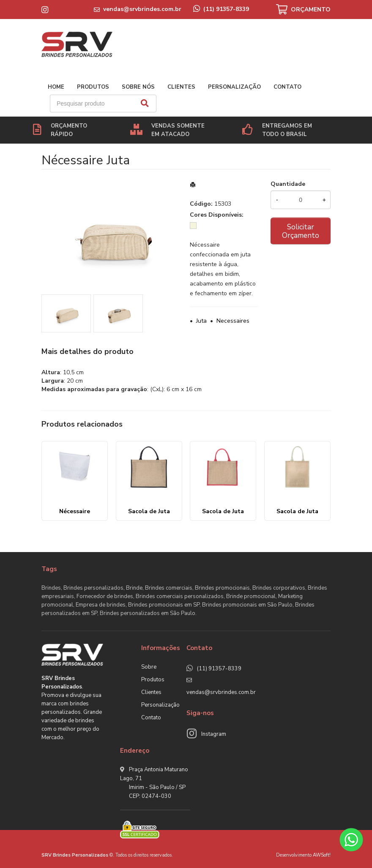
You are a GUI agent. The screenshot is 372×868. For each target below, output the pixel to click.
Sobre (149, 667)
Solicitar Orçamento (301, 231)
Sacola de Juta (149, 511)
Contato (287, 87)
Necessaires (233, 321)
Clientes (181, 87)
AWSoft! (322, 855)
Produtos (93, 87)
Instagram (214, 734)
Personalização (234, 87)
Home (56, 87)
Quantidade (288, 184)
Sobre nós (138, 87)
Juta (201, 321)
